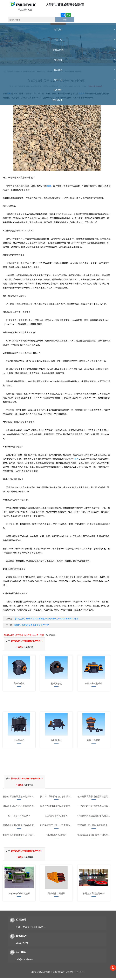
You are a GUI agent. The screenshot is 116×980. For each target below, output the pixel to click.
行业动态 (42, 71)
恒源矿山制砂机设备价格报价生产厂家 (31, 625)
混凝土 (82, 93)
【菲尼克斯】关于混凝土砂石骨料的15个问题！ (64, 71)
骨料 (9, 93)
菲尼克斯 (24, 71)
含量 (49, 186)
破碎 (76, 459)
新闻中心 (33, 71)
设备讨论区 (66, 30)
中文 (63, 15)
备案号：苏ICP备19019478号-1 (72, 972)
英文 (69, 15)
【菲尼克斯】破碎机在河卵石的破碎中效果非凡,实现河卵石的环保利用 (46, 619)
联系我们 (49, 30)
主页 (17, 71)
